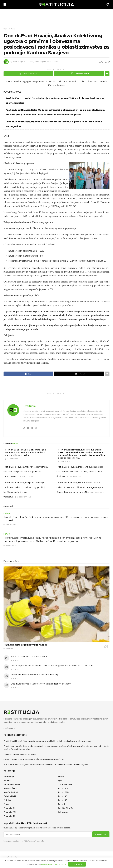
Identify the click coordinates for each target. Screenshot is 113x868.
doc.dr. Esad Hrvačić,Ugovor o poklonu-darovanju (35, 675)
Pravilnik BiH (10, 808)
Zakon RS (63, 800)
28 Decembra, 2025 (23, 497)
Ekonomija (9, 776)
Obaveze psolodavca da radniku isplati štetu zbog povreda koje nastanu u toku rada (52, 666)
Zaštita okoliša (66, 808)
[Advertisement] (56, 18)
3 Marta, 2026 (64, 461)
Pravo (13, 29)
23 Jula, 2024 (33, 62)
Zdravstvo (63, 812)
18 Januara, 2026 (25, 476)
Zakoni (61, 804)
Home (6, 29)
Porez (6, 804)
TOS (25, 841)
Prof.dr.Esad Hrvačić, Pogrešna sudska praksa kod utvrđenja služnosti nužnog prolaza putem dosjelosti (80, 472)
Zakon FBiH (64, 792)
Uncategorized (65, 784)
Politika (7, 800)
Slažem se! (77, 864)
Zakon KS (63, 796)
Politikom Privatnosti (36, 841)
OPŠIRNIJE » (9, 729)
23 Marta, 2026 (11, 459)
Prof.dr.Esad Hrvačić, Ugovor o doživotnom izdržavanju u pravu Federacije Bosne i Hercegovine (26, 472)
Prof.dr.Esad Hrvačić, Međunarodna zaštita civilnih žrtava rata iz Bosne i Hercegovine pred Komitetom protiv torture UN (80, 487)
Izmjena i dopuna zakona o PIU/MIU (20, 754)
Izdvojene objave (12, 784)
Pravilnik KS (9, 816)
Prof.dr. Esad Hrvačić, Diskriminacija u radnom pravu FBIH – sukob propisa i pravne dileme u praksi (25, 452)
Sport (61, 780)
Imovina (7, 780)
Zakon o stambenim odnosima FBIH (29, 657)
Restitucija (18, 62)
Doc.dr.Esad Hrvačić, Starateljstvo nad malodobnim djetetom (41, 684)
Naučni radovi (11, 792)
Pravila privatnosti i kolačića (54, 864)
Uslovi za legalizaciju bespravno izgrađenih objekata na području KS (34, 759)
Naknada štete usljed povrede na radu (25, 645)
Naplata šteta (11, 788)
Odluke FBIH (10, 796)
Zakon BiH (63, 788)
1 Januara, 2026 (74, 476)
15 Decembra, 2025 (96, 492)
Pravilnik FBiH (10, 812)
